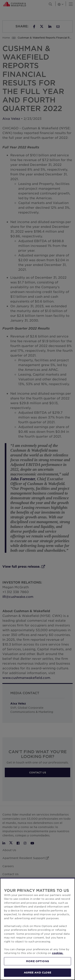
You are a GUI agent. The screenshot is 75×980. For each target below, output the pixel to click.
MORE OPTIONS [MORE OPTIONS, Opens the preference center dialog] (37, 961)
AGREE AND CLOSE (38, 972)
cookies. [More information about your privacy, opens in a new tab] (58, 953)
